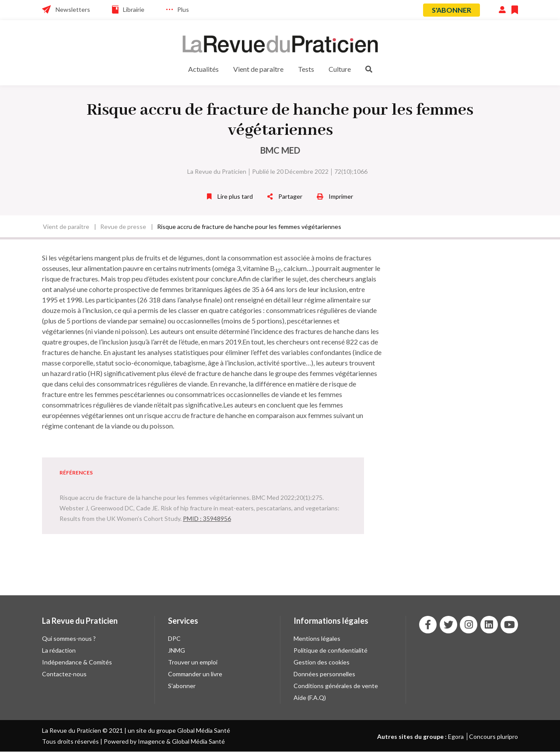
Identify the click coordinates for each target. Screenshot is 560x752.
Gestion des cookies (322, 662)
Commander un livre (195, 674)
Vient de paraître (258, 69)
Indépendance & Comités (77, 662)
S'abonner (451, 10)
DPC (174, 638)
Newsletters (73, 9)
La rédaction (59, 650)
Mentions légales (317, 638)
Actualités (203, 69)
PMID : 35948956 (207, 518)
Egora (456, 736)
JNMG (177, 650)
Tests (306, 69)
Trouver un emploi (193, 662)
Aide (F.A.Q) (310, 698)
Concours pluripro (493, 736)
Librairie (134, 9)
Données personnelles (324, 674)
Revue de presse (123, 227)
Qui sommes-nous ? (69, 638)
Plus (183, 9)
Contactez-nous (64, 674)
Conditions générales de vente (336, 686)
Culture (340, 69)
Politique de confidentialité (331, 650)
